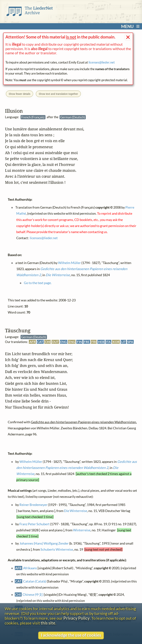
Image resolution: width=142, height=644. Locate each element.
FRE (87, 342)
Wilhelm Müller (31, 462)
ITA (108, 342)
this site (48, 623)
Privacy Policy (77, 618)
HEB (101, 342)
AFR (32, 342)
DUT (55, 342)
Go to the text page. (38, 283)
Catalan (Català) (35, 581)
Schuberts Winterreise (57, 549)
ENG (64, 342)
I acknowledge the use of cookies (71, 635)
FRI (94, 342)
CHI (48, 342)
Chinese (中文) (33, 594)
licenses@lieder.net (102, 62)
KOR (116, 342)
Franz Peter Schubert (34, 524)
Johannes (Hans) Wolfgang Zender (44, 543)
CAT (40, 342)
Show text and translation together (58, 94)
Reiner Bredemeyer (33, 505)
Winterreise (82, 530)
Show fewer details (20, 94)
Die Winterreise (76, 511)
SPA (130, 342)
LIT (123, 342)
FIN (79, 342)
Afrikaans (30, 568)
